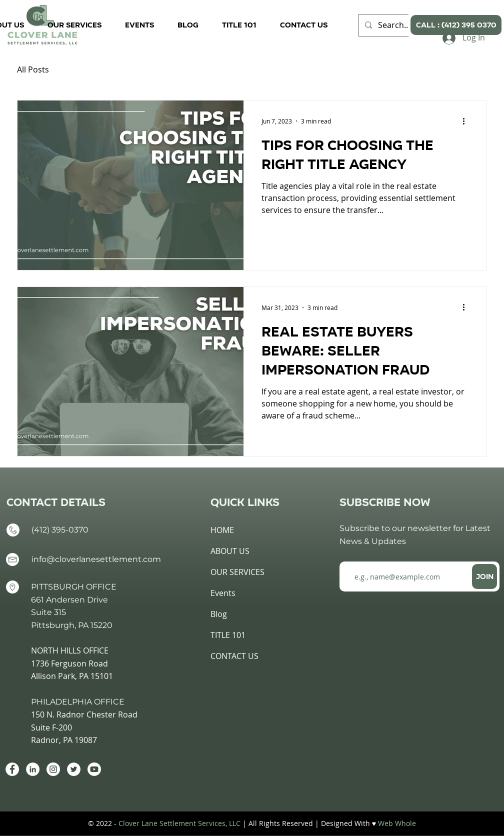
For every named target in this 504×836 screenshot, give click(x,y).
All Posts (33, 69)
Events (223, 593)
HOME (222, 530)
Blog (219, 614)
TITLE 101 (228, 635)
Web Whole (397, 823)
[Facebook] (12, 769)
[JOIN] (484, 576)
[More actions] (467, 121)
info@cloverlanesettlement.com (96, 559)
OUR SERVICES (237, 572)
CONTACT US (234, 656)
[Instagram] (53, 769)
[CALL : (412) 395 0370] (456, 25)
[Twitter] (74, 769)
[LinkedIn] (33, 769)
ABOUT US (230, 551)
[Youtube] (94, 769)
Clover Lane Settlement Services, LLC (179, 823)
